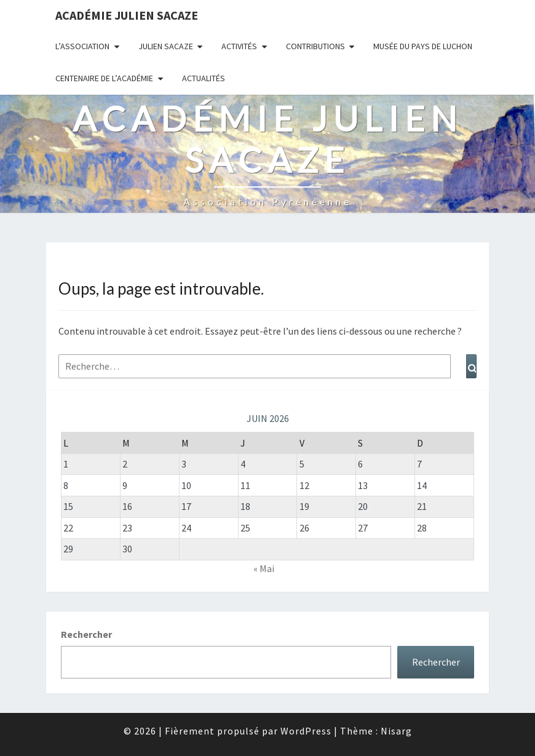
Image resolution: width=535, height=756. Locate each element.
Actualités (204, 78)
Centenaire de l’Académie (104, 78)
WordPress (306, 731)
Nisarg (396, 731)
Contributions (315, 46)
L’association (82, 46)
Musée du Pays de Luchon (423, 46)
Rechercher (86, 634)
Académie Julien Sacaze (127, 15)
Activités (239, 46)
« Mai (264, 568)
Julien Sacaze (166, 46)
